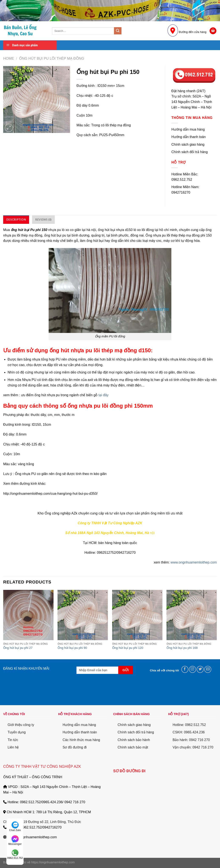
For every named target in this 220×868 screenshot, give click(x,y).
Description (16, 220)
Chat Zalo (15, 826)
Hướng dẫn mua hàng (79, 725)
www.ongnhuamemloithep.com (194, 562)
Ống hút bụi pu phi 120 (128, 648)
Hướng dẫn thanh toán (80, 732)
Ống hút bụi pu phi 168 (182, 648)
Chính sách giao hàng (134, 725)
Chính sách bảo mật (133, 747)
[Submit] (118, 31)
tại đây (103, 395)
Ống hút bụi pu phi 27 (18, 648)
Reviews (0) (43, 220)
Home (9, 58)
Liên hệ (13, 747)
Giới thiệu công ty (21, 725)
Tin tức (13, 740)
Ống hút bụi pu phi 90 (72, 648)
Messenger (15, 840)
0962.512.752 (15, 854)
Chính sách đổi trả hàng (136, 732)
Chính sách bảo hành (134, 740)
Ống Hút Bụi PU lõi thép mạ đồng (52, 58)
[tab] (16, 220)
